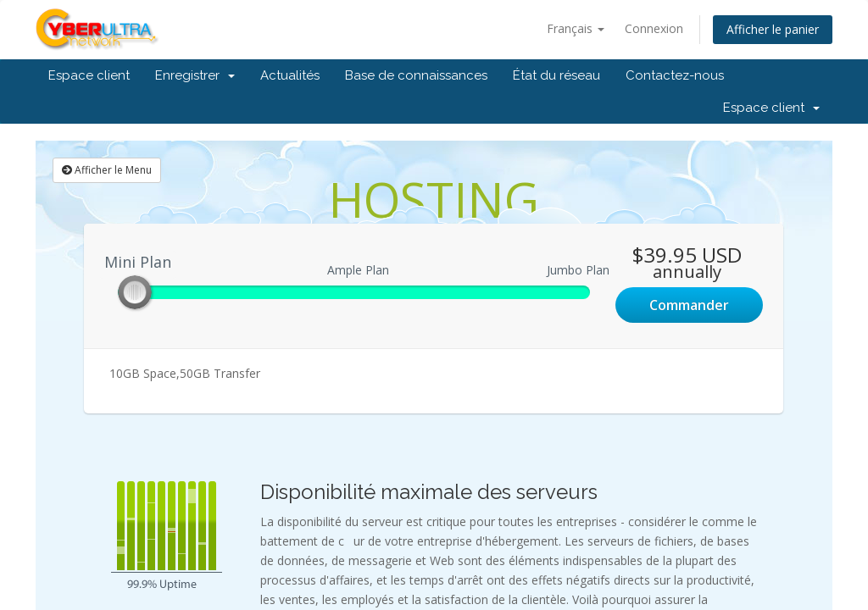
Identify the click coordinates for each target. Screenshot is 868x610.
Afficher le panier (773, 29)
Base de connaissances (416, 75)
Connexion (654, 28)
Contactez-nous (675, 75)
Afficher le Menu (107, 170)
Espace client (89, 75)
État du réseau (556, 75)
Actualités (290, 75)
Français (576, 28)
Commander (689, 305)
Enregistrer (195, 75)
